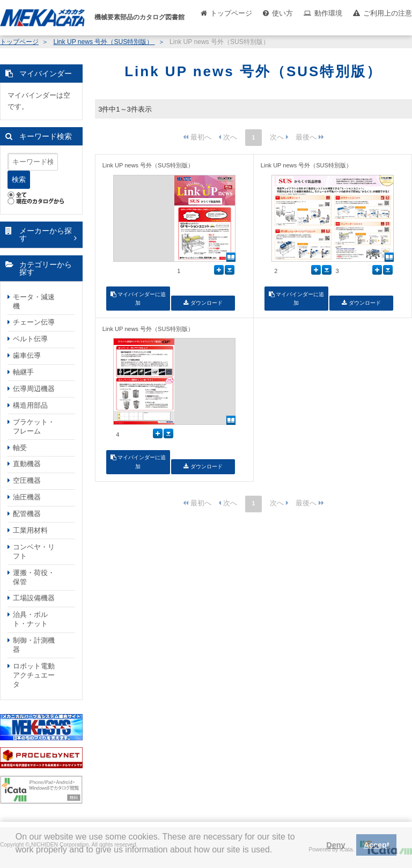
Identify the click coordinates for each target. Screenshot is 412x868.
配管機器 (27, 514)
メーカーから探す (46, 235)
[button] (17, 858)
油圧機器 (27, 497)
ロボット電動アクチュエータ (34, 675)
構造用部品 (30, 405)
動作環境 (328, 13)
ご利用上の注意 (388, 13)
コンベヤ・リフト (34, 551)
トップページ (231, 13)
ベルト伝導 (30, 339)
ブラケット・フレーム (34, 426)
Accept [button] (377, 845)
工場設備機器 (34, 598)
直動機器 (27, 464)
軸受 (20, 448)
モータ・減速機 (34, 301)
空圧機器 (27, 480)
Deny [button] (336, 845)
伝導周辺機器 (34, 389)
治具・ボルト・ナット (30, 619)
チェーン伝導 (34, 322)
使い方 (282, 13)
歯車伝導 (27, 355)
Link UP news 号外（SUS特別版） (104, 42)
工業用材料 (30, 530)
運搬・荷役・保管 (34, 577)
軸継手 (23, 372)
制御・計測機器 (34, 645)
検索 (19, 179)
